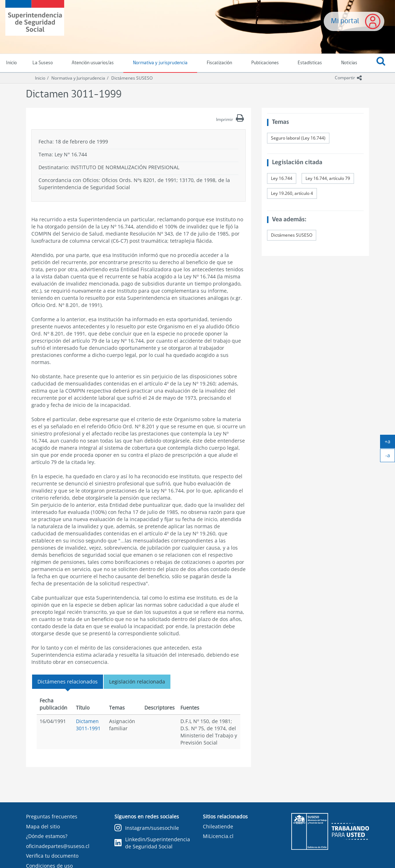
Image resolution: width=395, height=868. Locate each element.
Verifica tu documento (52, 856)
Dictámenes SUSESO (132, 78)
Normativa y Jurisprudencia (78, 78)
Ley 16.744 (282, 178)
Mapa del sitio (43, 826)
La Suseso (43, 63)
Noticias (349, 63)
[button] (381, 63)
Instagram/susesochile (147, 828)
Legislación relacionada (137, 682)
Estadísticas (310, 63)
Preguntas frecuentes (52, 816)
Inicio (40, 78)
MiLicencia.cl (218, 836)
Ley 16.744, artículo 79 (328, 178)
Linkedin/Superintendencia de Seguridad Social (152, 843)
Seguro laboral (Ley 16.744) (298, 138)
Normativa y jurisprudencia (160, 63)
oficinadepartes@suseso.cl (58, 846)
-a (390, 457)
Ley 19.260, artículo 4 (292, 193)
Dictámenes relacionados (68, 682)
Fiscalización (219, 63)
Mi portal (345, 21)
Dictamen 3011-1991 (88, 725)
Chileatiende (218, 826)
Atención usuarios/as (93, 63)
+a (390, 443)
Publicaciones (265, 63)
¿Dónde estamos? (47, 836)
